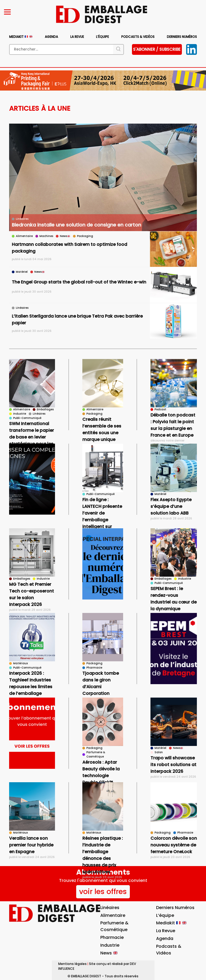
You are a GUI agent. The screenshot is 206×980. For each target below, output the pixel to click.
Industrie (110, 945)
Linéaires (110, 908)
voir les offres (103, 891)
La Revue (77, 37)
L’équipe (102, 37)
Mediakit (21, 37)
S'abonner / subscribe (157, 49)
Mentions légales (72, 964)
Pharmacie (112, 937)
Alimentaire (113, 915)
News (109, 953)
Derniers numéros (182, 37)
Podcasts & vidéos (138, 37)
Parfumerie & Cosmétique (114, 926)
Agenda (51, 37)
